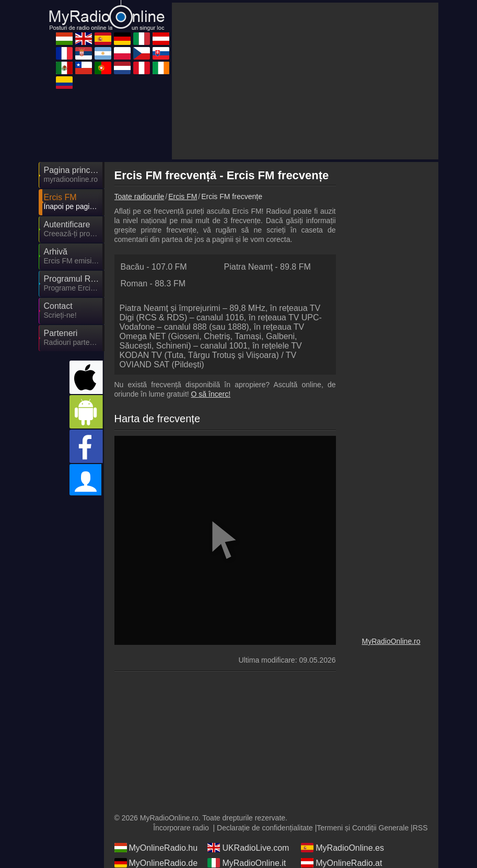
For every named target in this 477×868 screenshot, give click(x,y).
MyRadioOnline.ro (391, 547)
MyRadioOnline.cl (247, 814)
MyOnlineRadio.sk (342, 799)
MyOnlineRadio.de (156, 769)
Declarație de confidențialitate (265, 734)
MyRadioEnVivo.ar (343, 784)
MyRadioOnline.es (342, 754)
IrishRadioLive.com (344, 829)
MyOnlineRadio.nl (155, 829)
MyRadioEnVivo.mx (158, 814)
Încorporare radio (181, 734)
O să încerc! (211, 300)
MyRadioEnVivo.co (157, 844)
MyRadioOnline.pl (155, 799)
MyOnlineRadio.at (341, 769)
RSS (420, 734)
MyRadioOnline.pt (341, 814)
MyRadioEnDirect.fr (158, 784)
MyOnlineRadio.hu (156, 754)
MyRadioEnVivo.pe (250, 829)
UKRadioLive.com (248, 754)
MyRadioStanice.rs (250, 784)
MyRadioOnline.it (247, 769)
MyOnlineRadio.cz (249, 799)
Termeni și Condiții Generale (363, 734)
